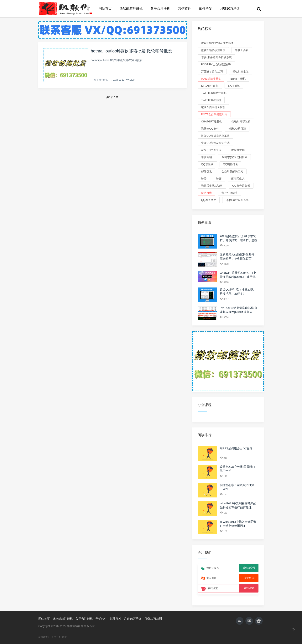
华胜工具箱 (242, 50)
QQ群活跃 (207, 164)
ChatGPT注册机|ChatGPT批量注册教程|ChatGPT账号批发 (238, 277)
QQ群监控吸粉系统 (237, 200)
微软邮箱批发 (241, 72)
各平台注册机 (160, 9)
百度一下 (56, 637)
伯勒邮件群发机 (241, 121)
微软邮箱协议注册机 (213, 50)
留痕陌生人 (238, 179)
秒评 (219, 179)
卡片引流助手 (230, 193)
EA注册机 (234, 86)
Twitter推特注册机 (214, 93)
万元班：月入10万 (212, 72)
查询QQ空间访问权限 (234, 157)
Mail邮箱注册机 (211, 79)
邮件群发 (206, 9)
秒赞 (204, 179)
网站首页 (105, 9)
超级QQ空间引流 (211, 150)
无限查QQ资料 (210, 129)
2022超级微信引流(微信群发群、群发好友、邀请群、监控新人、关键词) (239, 240)
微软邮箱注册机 (131, 9)
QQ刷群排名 (231, 164)
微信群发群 (238, 150)
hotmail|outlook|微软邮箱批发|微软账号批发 (131, 51)
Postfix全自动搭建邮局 (216, 64)
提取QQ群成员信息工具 (215, 136)
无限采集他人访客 (212, 186)
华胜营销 (206, 157)
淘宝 (65, 637)
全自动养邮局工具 (232, 171)
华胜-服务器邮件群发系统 (216, 57)
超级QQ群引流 (237, 129)
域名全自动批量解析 (213, 107)
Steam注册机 (210, 86)
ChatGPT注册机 (211, 121)
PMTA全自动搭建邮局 (214, 114)
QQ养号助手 (209, 200)
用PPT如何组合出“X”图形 (236, 448)
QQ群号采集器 (241, 186)
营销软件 (185, 9)
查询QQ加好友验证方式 (215, 143)
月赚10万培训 (230, 9)
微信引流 (206, 193)
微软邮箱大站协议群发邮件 (217, 43)
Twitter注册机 (211, 100)
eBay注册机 (238, 79)
